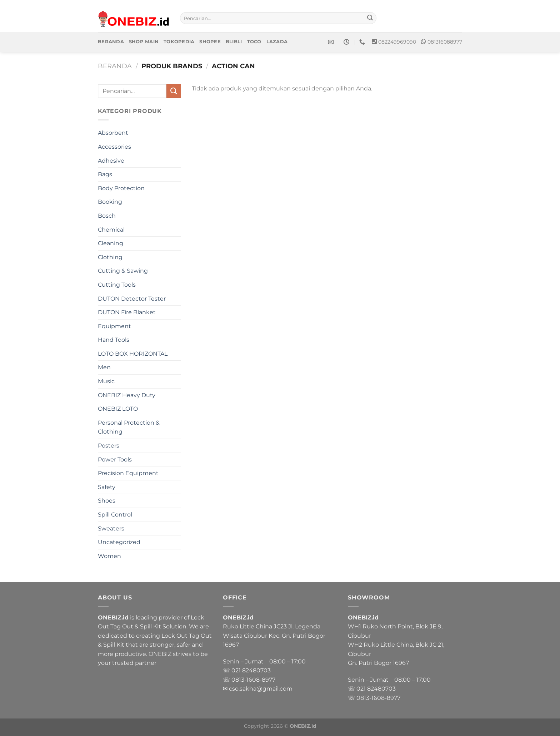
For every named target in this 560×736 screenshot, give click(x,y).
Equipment (114, 326)
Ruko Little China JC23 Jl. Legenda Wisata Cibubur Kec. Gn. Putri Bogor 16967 (274, 636)
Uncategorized (119, 542)
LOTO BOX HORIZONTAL (133, 354)
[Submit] (370, 18)
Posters (109, 446)
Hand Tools (114, 340)
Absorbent (113, 133)
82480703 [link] (256, 670)
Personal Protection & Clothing (129, 427)
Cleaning (111, 243)
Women (109, 556)
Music (106, 381)
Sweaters (111, 528)
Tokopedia (179, 42)
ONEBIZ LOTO (118, 409)
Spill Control (115, 515)
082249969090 (397, 42)
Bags (105, 174)
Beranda (111, 42)
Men (104, 367)
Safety (107, 487)
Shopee (210, 42)
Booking (110, 202)
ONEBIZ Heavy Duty (127, 395)
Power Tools (115, 460)
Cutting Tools (117, 285)
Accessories (114, 147)
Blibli (234, 42)
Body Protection (121, 188)
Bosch (107, 216)
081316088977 (445, 42)
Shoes (107, 501)
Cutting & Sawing (123, 271)
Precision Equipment (128, 473)
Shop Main (144, 42)
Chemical (111, 230)
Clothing (110, 257)
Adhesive (111, 161)
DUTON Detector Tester (132, 299)
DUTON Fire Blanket (127, 312)
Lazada (277, 42)
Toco (254, 42)
